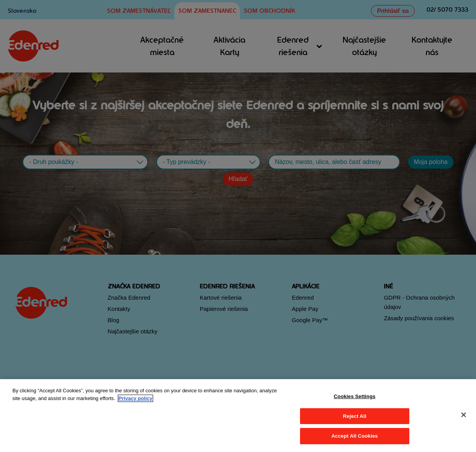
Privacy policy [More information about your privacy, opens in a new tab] (135, 398)
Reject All (355, 416)
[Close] (464, 415)
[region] (238, 416)
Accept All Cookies (355, 436)
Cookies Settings (355, 396)
